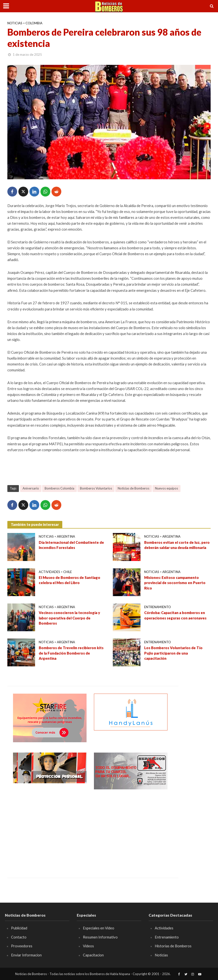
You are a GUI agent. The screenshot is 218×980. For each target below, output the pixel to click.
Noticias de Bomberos (134, 488)
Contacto (19, 937)
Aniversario (31, 488)
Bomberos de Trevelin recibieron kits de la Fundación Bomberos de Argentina (71, 653)
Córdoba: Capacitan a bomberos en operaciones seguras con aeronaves (175, 615)
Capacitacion (93, 955)
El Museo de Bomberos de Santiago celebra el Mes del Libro (70, 580)
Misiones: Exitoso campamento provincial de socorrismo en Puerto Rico (175, 583)
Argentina (66, 536)
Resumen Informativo (100, 937)
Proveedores (22, 946)
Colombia (34, 23)
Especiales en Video (99, 928)
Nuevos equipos (167, 488)
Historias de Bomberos (173, 946)
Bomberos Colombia (59, 488)
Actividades (49, 572)
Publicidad (19, 928)
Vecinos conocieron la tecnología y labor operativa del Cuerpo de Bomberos (69, 618)
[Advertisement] (50, 830)
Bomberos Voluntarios (96, 488)
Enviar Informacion (26, 955)
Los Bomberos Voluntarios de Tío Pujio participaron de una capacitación (173, 653)
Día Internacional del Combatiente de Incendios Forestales (71, 545)
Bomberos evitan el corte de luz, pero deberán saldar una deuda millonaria (177, 545)
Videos (88, 946)
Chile (68, 572)
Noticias (15, 23)
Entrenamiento (158, 607)
